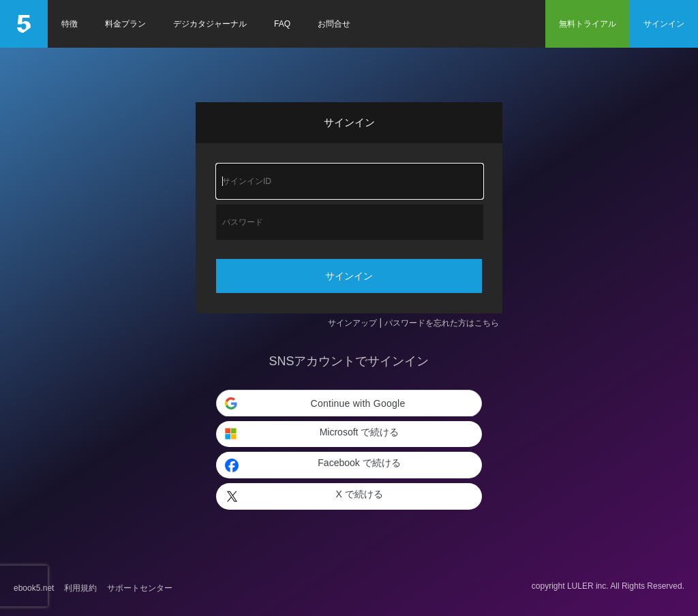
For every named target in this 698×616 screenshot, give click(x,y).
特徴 (70, 24)
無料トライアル (588, 24)
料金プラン (125, 24)
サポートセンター (140, 588)
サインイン (664, 24)
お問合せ (334, 24)
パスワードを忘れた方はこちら (442, 323)
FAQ (282, 24)
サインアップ (352, 323)
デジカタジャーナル (210, 24)
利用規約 (80, 588)
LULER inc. (588, 586)
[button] (349, 403)
